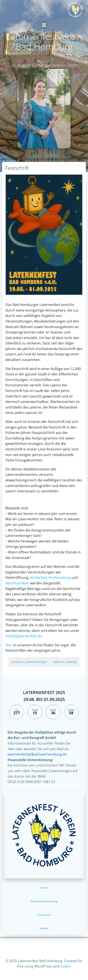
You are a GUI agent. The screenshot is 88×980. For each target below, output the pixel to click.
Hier (9, 645)
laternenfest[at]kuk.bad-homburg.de (37, 754)
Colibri (66, 966)
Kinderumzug (60, 578)
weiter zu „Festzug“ (65, 662)
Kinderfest (39, 578)
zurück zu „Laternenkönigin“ (29, 662)
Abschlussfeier (17, 583)
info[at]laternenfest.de (24, 636)
